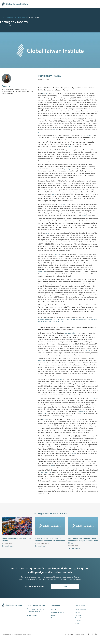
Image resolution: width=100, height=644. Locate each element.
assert (54, 130)
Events (54, 615)
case (52, 466)
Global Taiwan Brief (11, 17)
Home (2, 17)
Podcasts (77, 612)
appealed (83, 411)
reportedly (67, 169)
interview (45, 93)
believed (74, 453)
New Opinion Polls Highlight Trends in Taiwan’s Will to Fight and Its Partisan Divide (83, 541)
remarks (54, 194)
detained (41, 355)
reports (60, 379)
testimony (63, 204)
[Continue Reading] (31, 546)
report (90, 135)
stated (93, 398)
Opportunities (79, 618)
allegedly (41, 272)
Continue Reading (8, 546)
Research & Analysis (57, 612)
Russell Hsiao (7, 86)
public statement (45, 472)
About (54, 610)
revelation (48, 342)
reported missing (70, 333)
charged (57, 254)
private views (43, 132)
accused (87, 351)
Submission (78, 621)
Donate (53, 618)
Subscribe (78, 623)
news (47, 233)
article (69, 146)
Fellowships (78, 615)
